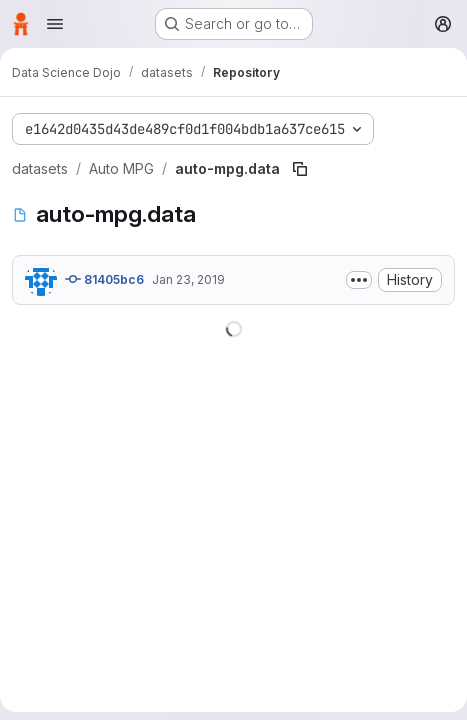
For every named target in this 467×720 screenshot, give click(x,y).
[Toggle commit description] (359, 280)
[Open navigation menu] (55, 24)
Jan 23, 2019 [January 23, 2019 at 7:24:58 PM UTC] (188, 279)
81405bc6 (104, 279)
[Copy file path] (300, 169)
